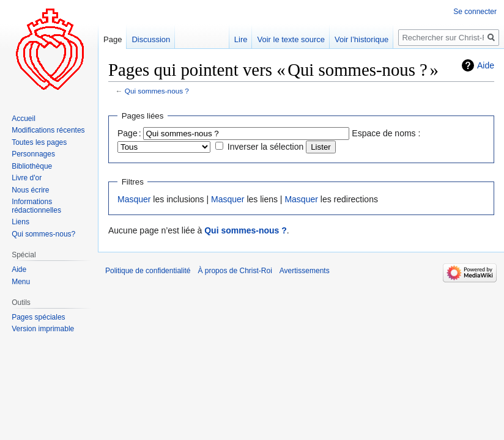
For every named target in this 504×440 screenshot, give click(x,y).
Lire (241, 39)
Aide (486, 65)
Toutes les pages (39, 142)
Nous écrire (30, 190)
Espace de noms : (386, 133)
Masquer (134, 199)
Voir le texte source (291, 39)
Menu (21, 282)
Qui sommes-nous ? (157, 91)
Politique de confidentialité (148, 271)
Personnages (33, 154)
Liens (20, 222)
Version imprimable (43, 329)
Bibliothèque (32, 166)
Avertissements (305, 271)
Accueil (24, 119)
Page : (129, 133)
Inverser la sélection (266, 147)
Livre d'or (27, 178)
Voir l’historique (361, 39)
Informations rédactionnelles (36, 206)
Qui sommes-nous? (43, 234)
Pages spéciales (38, 317)
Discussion (151, 39)
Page (113, 39)
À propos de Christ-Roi (235, 271)
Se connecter (475, 12)
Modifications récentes (48, 130)
